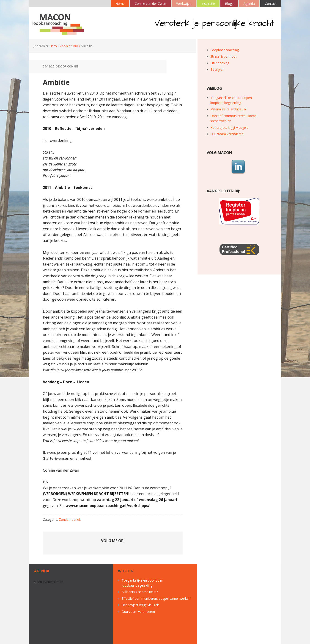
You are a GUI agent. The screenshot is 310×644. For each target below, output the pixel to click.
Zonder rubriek (70, 519)
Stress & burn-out (224, 56)
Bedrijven (217, 69)
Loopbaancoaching (225, 50)
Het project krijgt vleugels (229, 127)
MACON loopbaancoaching (59, 23)
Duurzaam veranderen (227, 134)
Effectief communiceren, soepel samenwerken (156, 598)
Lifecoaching (220, 63)
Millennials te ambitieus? (228, 109)
